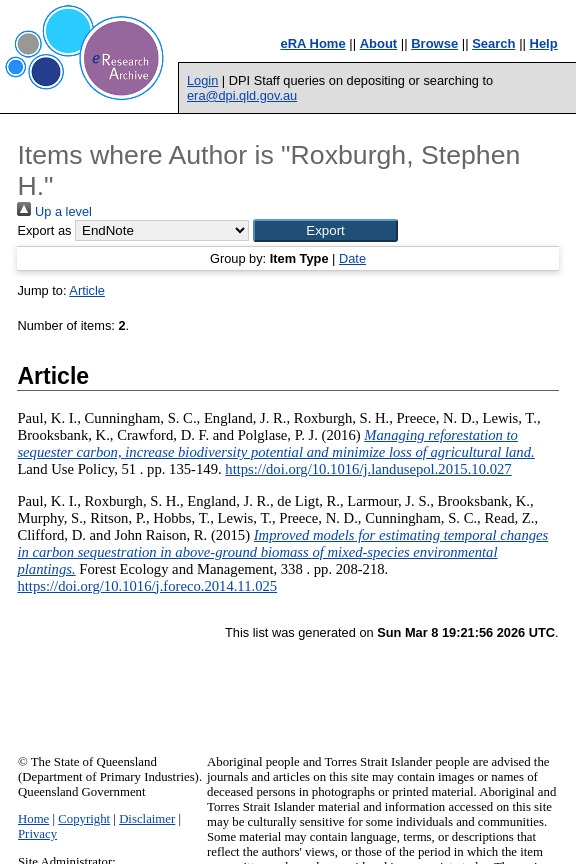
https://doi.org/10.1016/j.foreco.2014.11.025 (147, 586)
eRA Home (312, 43)
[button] (325, 230)
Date (352, 258)
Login (202, 80)
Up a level (54, 211)
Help (544, 43)
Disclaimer (147, 819)
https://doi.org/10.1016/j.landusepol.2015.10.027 (368, 469)
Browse (434, 43)
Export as (44, 230)
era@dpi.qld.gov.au (242, 95)
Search (493, 43)
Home (33, 819)
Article (87, 290)
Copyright (84, 819)
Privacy (37, 834)
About (379, 43)
